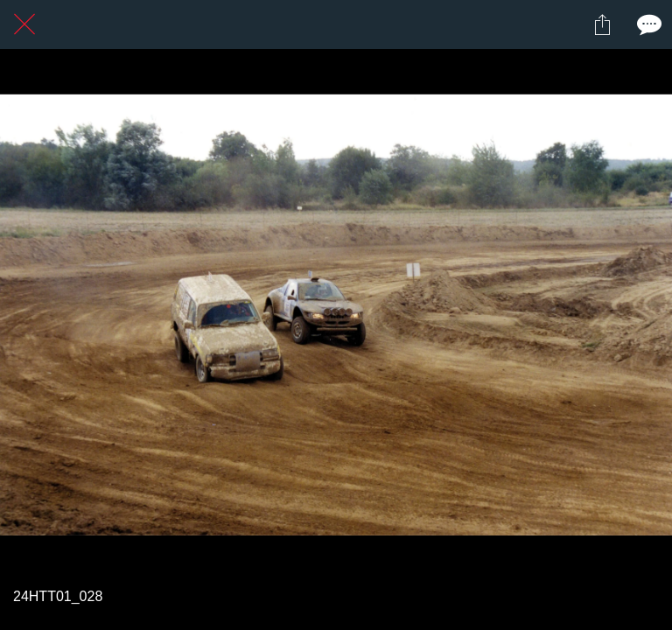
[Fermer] (24, 24)
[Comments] (647, 24)
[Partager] (602, 24)
